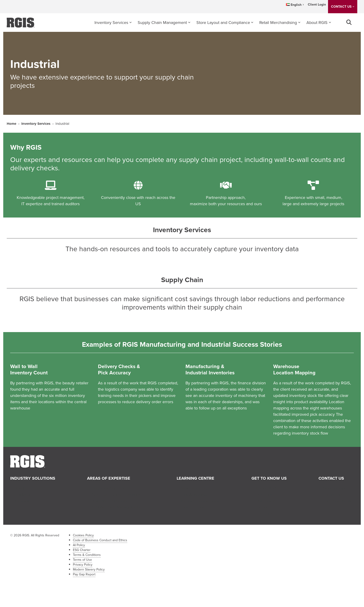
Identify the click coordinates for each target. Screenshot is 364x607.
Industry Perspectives (200, 501)
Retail (19, 488)
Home (11, 124)
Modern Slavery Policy (89, 569)
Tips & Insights (194, 495)
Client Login (317, 5)
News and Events (197, 488)
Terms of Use (82, 560)
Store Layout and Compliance (223, 23)
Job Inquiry (333, 495)
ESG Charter (82, 550)
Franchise (264, 513)
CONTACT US (341, 7)
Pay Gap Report (84, 574)
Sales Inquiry (334, 488)
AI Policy (79, 545)
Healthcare (24, 495)
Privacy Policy (83, 565)
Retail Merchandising (278, 23)
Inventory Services (111, 23)
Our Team (265, 495)
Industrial (23, 501)
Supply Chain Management (162, 23)
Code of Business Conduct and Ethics (100, 540)
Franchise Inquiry (338, 501)
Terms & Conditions (87, 555)
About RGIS (317, 23)
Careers (263, 507)
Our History (266, 501)
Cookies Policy (83, 535)
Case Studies (193, 507)
